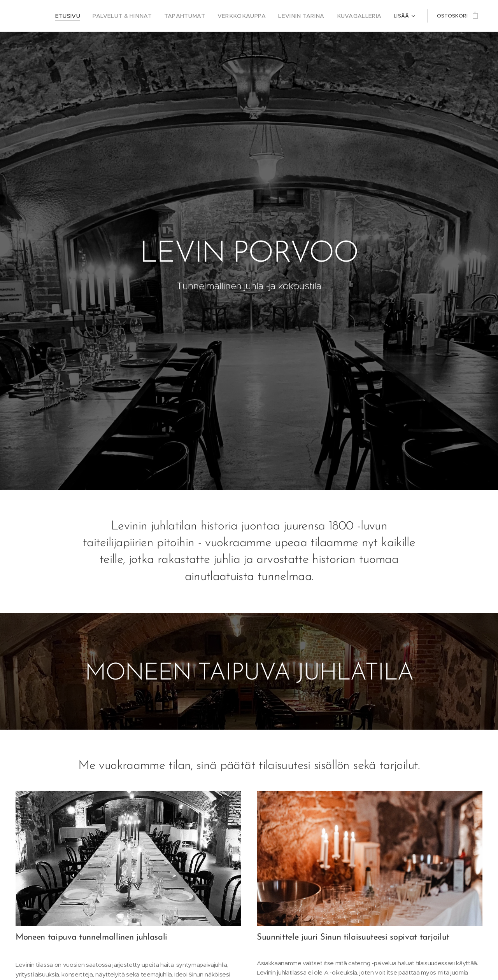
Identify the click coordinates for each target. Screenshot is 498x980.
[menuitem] (93, 16)
